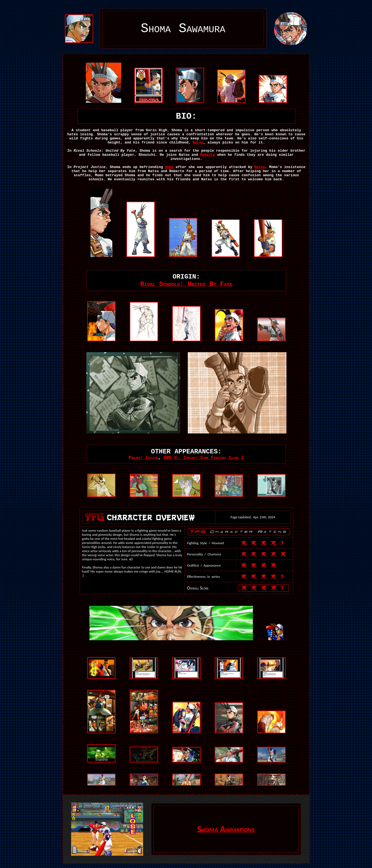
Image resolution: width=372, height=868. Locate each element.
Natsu (198, 143)
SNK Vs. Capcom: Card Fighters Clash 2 (204, 458)
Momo (169, 167)
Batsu (260, 167)
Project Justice (143, 458)
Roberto (208, 155)
